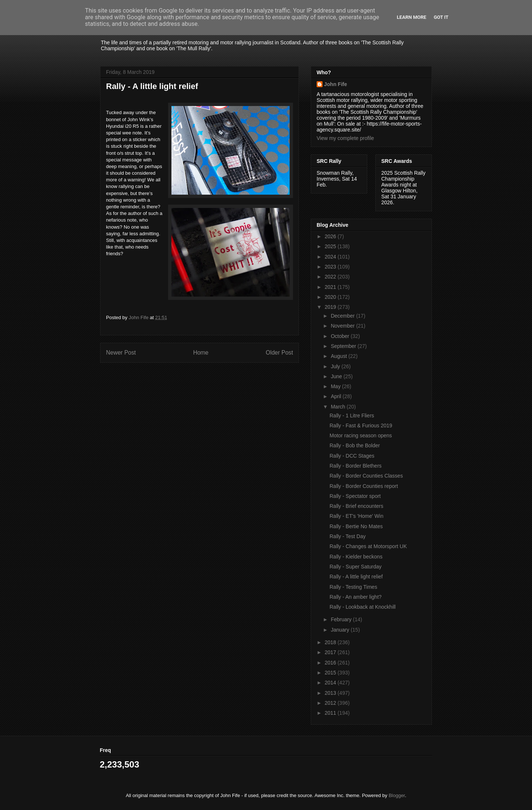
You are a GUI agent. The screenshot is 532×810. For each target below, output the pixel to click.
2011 (331, 713)
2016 (331, 663)
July (336, 366)
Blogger (397, 795)
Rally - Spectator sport (355, 496)
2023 (331, 267)
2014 (331, 683)
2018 (331, 642)
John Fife (335, 84)
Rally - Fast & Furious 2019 (361, 425)
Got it (441, 17)
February (342, 619)
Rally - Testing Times (353, 587)
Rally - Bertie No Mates (356, 526)
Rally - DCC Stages (352, 456)
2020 (331, 297)
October (341, 336)
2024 (331, 257)
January (341, 630)
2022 (331, 277)
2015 (331, 673)
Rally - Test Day (348, 536)
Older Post (279, 353)
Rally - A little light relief (356, 577)
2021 (331, 287)
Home (201, 353)
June (337, 376)
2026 (331, 236)
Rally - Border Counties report (364, 486)
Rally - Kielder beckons (356, 557)
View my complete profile (345, 138)
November (343, 326)
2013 (331, 693)
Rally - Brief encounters (357, 506)
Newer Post (121, 353)
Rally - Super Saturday (356, 567)
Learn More (412, 17)
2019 (331, 307)
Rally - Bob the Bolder (355, 445)
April (337, 396)
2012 (331, 703)
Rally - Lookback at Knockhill (363, 607)
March (339, 407)
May (336, 386)
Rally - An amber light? (356, 597)
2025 (331, 246)
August (339, 356)
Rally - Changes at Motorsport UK (368, 546)
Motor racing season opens (361, 435)
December (343, 316)
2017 (331, 652)
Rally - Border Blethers (356, 466)
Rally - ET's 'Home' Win (357, 516)
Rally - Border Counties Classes (366, 476)
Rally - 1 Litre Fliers (352, 416)
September (344, 346)
